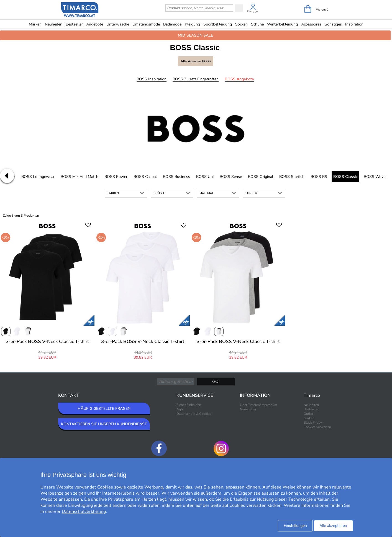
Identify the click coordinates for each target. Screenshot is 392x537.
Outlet (308, 414)
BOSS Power (116, 177)
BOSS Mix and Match (80, 177)
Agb (180, 409)
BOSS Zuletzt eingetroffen (196, 79)
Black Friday (313, 423)
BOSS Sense (231, 177)
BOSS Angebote (239, 79)
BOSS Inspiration (152, 79)
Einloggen (253, 11)
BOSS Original (261, 177)
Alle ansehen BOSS (196, 61)
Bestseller (74, 24)
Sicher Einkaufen (189, 405)
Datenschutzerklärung (84, 512)
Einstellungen (295, 526)
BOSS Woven (376, 177)
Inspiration (354, 24)
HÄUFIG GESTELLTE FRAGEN (104, 409)
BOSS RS (319, 177)
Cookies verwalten (317, 427)
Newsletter (248, 409)
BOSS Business (176, 177)
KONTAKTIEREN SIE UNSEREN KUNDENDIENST (104, 424)
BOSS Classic (345, 177)
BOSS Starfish (292, 177)
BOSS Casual (145, 177)
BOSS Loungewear (38, 177)
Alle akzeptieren (333, 526)
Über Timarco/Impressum (258, 405)
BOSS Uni (205, 177)
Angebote (95, 24)
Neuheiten (54, 24)
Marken (35, 24)
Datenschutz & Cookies (194, 414)
